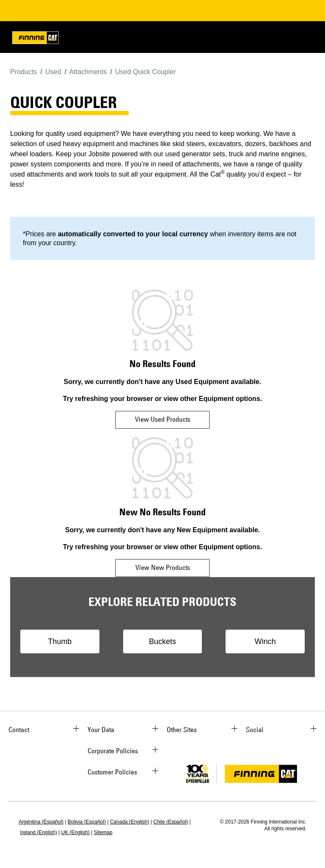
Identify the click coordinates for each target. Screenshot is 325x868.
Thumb (60, 641)
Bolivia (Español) (87, 822)
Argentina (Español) (41, 822)
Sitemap (103, 832)
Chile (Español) (171, 822)
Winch (265, 641)
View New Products (163, 567)
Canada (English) (130, 822)
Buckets (162, 641)
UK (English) (76, 832)
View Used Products (163, 419)
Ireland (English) (38, 832)
